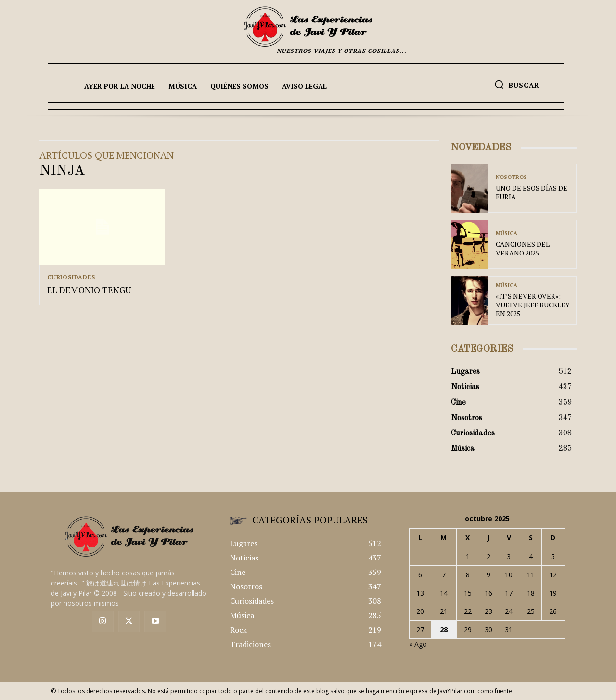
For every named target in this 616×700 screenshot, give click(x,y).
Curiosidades (71, 277)
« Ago (418, 644)
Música (507, 234)
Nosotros (511, 177)
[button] (517, 84)
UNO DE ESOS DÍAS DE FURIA (532, 192)
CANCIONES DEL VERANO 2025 (523, 248)
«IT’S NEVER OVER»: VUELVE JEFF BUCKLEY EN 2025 (533, 305)
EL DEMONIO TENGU (89, 290)
